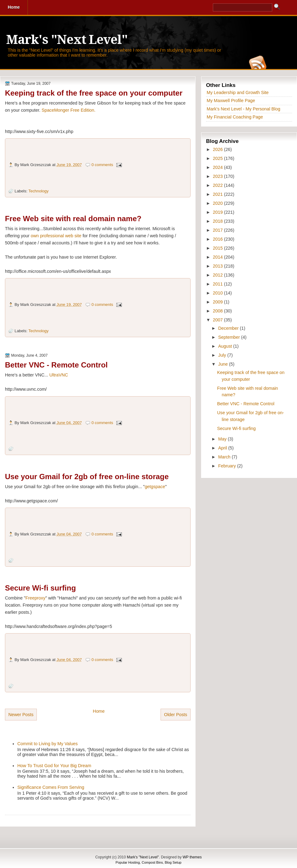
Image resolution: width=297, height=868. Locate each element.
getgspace (155, 487)
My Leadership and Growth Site (238, 92)
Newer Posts (21, 715)
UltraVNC (58, 375)
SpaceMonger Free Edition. (68, 110)
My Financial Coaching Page (235, 117)
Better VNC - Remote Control (56, 365)
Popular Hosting (128, 862)
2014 (218, 257)
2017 (218, 230)
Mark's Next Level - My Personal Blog (243, 109)
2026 (218, 149)
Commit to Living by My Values (47, 744)
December (229, 328)
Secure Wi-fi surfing (40, 588)
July (223, 355)
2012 (218, 275)
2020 (218, 203)
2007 (218, 320)
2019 (218, 212)
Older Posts (176, 715)
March (225, 457)
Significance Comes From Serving (51, 787)
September (230, 337)
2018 (218, 221)
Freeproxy (35, 598)
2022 (218, 185)
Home (99, 711)
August (226, 346)
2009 (218, 302)
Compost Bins (152, 862)
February (228, 466)
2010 (218, 293)
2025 (218, 158)
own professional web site (56, 236)
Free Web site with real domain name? (73, 219)
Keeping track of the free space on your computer (94, 93)
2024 (218, 167)
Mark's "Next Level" (67, 40)
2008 (218, 311)
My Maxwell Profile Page (231, 101)
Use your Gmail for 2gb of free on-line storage (87, 477)
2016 (218, 239)
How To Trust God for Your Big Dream (54, 766)
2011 (218, 284)
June (224, 364)
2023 (218, 176)
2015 (218, 248)
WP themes (192, 857)
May (223, 439)
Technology (39, 191)
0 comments (102, 165)
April (223, 448)
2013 (218, 266)
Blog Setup (173, 862)
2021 (218, 194)
